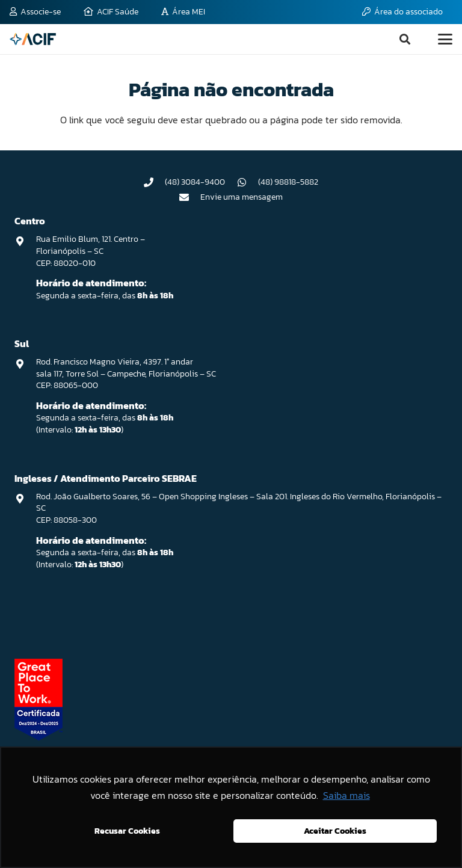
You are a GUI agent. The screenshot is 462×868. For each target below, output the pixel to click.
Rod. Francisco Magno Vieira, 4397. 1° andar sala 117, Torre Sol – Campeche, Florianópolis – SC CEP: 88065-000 (126, 374)
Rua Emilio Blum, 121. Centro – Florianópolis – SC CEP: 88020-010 (91, 251)
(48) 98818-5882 (288, 182)
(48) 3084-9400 (195, 182)
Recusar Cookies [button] (127, 831)
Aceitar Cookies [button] (335, 831)
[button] (405, 39)
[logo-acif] (33, 39)
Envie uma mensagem (242, 197)
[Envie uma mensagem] (190, 197)
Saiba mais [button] (346, 795)
